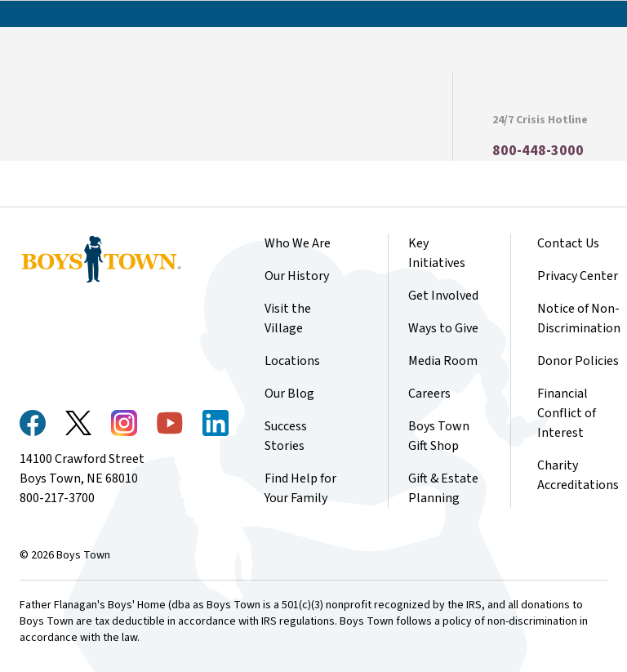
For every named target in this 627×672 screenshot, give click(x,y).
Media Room (443, 361)
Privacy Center (578, 276)
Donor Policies (578, 361)
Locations (292, 361)
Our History (297, 276)
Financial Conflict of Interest (567, 413)
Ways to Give (443, 328)
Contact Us (568, 243)
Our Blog (289, 394)
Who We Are (298, 243)
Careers (429, 394)
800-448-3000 (538, 151)
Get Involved (443, 296)
